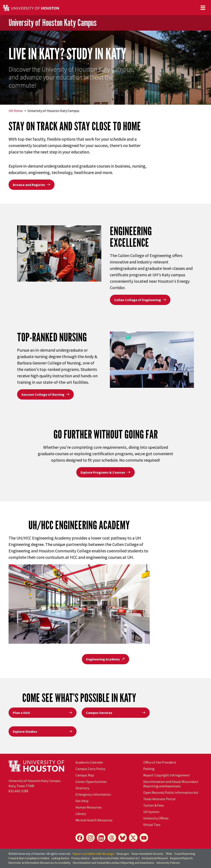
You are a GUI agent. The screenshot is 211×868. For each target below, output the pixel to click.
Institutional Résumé (155, 858)
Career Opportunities (91, 782)
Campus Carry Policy (90, 769)
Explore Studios (43, 731)
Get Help (82, 801)
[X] (133, 838)
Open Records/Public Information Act (171, 792)
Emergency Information (93, 794)
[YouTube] (144, 838)
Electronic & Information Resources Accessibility (40, 863)
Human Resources (89, 807)
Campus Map (85, 775)
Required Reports (181, 858)
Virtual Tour (152, 825)
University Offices (156, 818)
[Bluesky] (122, 838)
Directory (82, 788)
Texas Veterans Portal (159, 799)
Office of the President (160, 762)
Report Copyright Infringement (167, 775)
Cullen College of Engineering (140, 300)
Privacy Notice (81, 858)
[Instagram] (90, 838)
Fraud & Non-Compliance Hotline (29, 858)
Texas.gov (123, 854)
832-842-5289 (18, 791)
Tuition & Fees (154, 805)
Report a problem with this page (94, 854)
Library (81, 814)
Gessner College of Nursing (45, 394)
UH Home (16, 111)
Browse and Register (32, 185)
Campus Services (116, 713)
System (151, 812)
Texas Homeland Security (147, 854)
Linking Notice (60, 858)
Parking (149, 769)
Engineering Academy (105, 659)
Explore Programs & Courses (105, 472)
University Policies (168, 863)
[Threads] (112, 838)
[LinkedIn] (101, 838)
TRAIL (169, 854)
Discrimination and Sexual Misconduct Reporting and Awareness (171, 784)
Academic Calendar (89, 762)
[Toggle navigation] (203, 8)
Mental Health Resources (94, 820)
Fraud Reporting (185, 854)
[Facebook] (80, 838)
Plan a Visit (43, 713)
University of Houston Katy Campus (53, 23)
